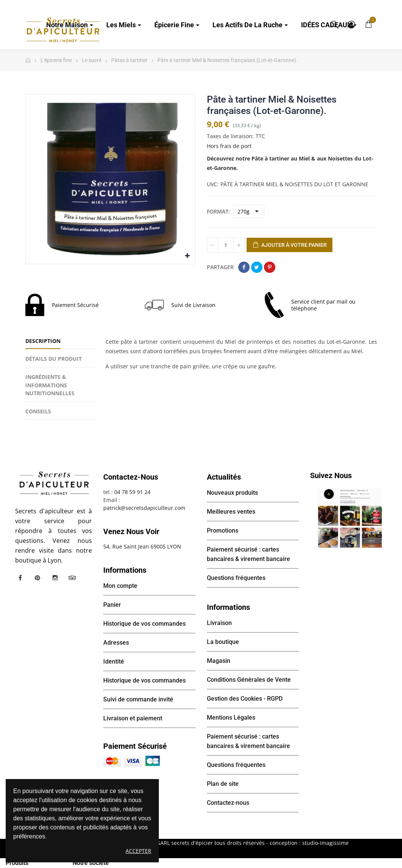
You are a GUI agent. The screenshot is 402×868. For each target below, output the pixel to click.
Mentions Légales (231, 718)
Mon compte (351, 25)
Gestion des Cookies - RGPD (245, 699)
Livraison (219, 623)
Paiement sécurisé (135, 746)
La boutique (223, 642)
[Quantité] (226, 245)
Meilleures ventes (231, 512)
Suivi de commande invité (138, 699)
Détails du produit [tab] (54, 359)
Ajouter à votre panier (289, 245)
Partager (244, 267)
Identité (114, 662)
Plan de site (223, 784)
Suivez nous (331, 475)
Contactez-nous (228, 803)
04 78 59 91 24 (132, 492)
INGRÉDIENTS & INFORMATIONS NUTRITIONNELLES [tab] (50, 385)
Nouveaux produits (232, 493)
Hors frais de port (229, 146)
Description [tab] (43, 341)
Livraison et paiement (133, 718)
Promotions (223, 531)
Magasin (219, 661)
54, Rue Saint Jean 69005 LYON (142, 546)
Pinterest (270, 267)
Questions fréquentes (236, 578)
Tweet (257, 267)
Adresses (116, 643)
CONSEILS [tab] (38, 411)
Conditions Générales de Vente (249, 680)
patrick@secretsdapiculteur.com (144, 508)
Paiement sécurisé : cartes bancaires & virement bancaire (248, 554)
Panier (112, 605)
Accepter (138, 851)
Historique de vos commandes (144, 624)
